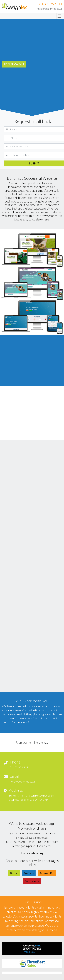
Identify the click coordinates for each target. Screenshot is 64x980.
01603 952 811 (51, 4)
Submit (34, 163)
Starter (14, 873)
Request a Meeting (32, 853)
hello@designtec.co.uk (50, 9)
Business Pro (47, 873)
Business (29, 873)
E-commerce (32, 881)
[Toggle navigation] (59, 16)
